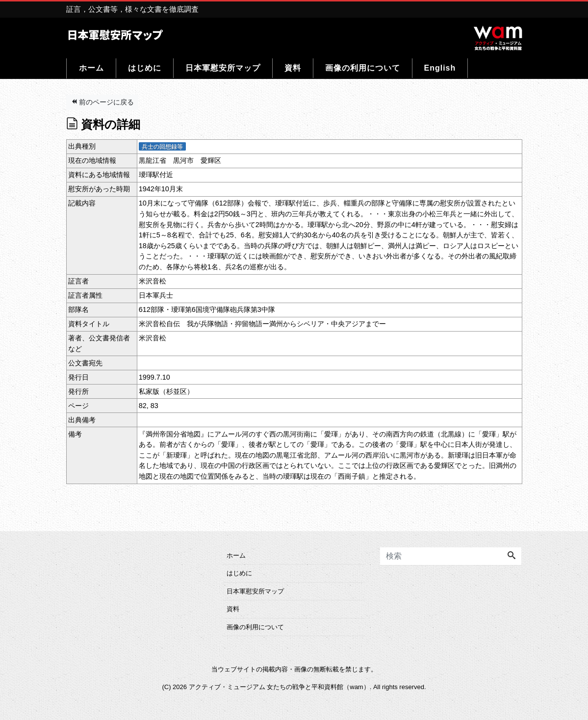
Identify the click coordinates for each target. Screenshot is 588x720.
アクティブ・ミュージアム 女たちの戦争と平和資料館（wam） (279, 687)
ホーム (91, 68)
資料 (293, 68)
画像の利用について (363, 68)
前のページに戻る (102, 102)
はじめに (145, 68)
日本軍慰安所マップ (223, 68)
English (440, 68)
